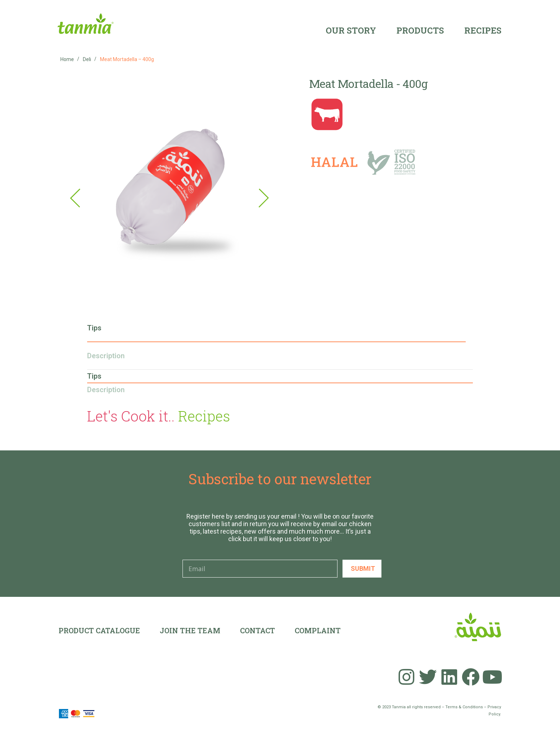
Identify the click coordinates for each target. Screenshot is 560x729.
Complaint (318, 630)
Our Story (351, 30)
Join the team (190, 630)
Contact (257, 630)
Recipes (483, 30)
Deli (87, 59)
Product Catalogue (99, 630)
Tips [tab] (94, 328)
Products (420, 30)
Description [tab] (106, 356)
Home (67, 59)
